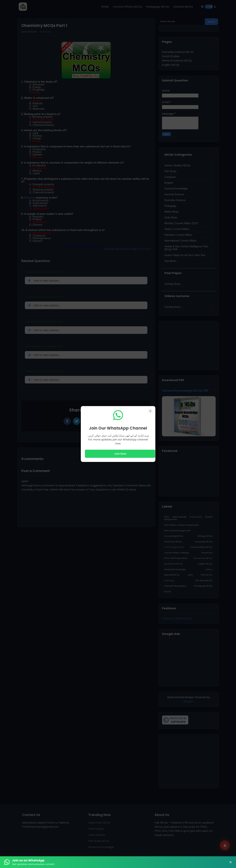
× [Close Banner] (231, 862)
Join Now (120, 454)
